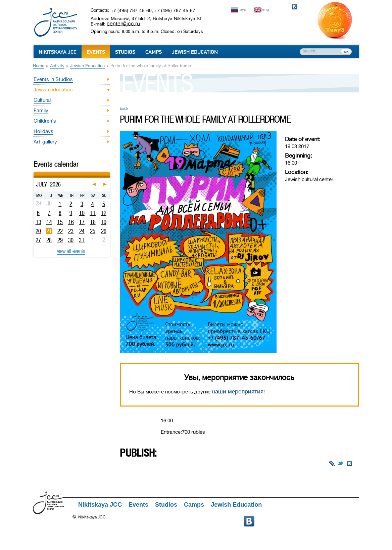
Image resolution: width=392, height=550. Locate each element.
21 (49, 231)
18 (93, 222)
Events (96, 52)
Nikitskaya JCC (58, 52)
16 (71, 222)
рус (243, 9)
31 (82, 240)
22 (60, 231)
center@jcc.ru (123, 24)
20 (38, 231)
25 (93, 231)
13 (38, 222)
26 (104, 231)
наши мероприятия (238, 392)
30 (71, 240)
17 (82, 222)
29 (60, 240)
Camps (154, 52)
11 (93, 213)
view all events (71, 251)
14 (49, 222)
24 (82, 231)
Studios (125, 52)
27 (38, 240)
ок (346, 51)
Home (39, 66)
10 (82, 213)
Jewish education (87, 66)
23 (71, 231)
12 (104, 213)
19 (104, 222)
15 (60, 222)
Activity (57, 66)
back (124, 109)
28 (49, 240)
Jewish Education (195, 52)
